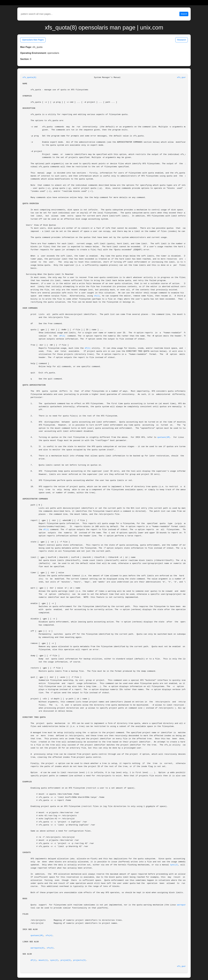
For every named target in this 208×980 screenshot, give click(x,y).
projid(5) (66, 960)
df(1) (62, 336)
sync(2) (174, 865)
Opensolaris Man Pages (33, 40)
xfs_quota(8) (29, 77)
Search (184, 14)
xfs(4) (49, 936)
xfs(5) (50, 948)
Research (182, 40)
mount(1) (43, 960)
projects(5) (80, 960)
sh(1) (97, 296)
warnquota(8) (184, 905)
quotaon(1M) (164, 437)
